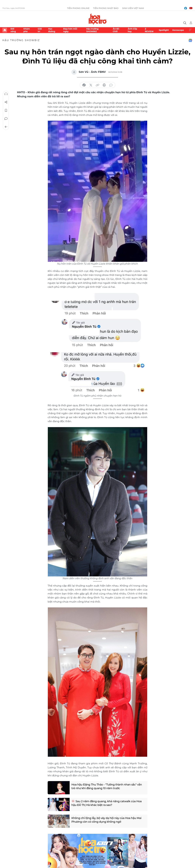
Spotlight (164, 30)
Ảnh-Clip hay (132, 30)
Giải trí (40, 30)
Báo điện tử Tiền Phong (98, 19)
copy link (97, 85)
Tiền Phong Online (78, 8)
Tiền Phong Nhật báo (106, 8)
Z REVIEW (149, 30)
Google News (190, 40)
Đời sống (13, 30)
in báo (104, 85)
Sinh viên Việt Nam (133, 8)
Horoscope (178, 30)
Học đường (52, 30)
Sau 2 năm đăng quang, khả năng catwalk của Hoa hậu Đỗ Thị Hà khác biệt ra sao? (107, 803)
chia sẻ (84, 85)
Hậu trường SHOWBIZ (92, 30)
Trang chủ (5, 30)
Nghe (6, 94)
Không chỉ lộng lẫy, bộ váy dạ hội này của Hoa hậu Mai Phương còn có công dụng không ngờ (106, 820)
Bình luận (6, 119)
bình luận (111, 85)
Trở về (6, 127)
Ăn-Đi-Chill (116, 30)
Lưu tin (6, 110)
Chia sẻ (6, 102)
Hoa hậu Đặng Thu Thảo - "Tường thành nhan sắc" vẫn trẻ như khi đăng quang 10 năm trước (107, 786)
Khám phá (27, 30)
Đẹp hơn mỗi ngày (70, 30)
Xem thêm (190, 30)
